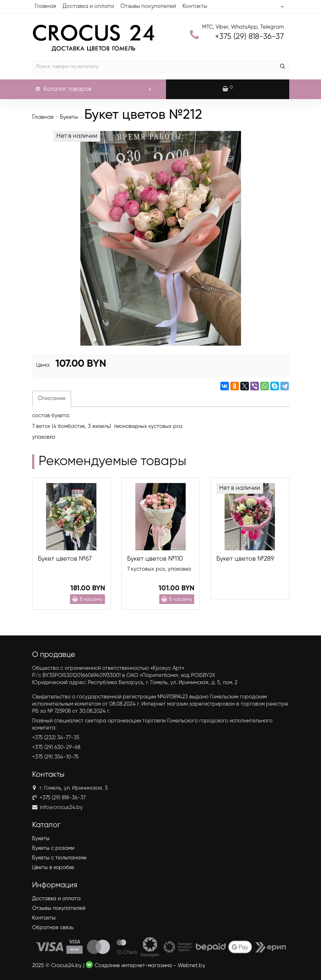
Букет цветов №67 (65, 559)
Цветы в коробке (53, 867)
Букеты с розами (53, 848)
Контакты (195, 6)
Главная (45, 6)
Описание (52, 399)
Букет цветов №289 (245, 559)
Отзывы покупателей (148, 6)
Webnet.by (192, 966)
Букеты (69, 117)
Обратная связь (53, 928)
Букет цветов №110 (155, 559)
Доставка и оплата (88, 6)
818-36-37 (249, 37)
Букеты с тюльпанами (59, 858)
